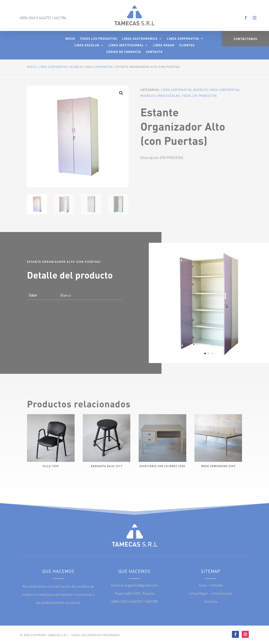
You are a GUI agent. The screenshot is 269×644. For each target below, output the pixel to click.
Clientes (187, 45)
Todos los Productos (99, 39)
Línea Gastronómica (140, 39)
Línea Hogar (164, 45)
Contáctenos (245, 39)
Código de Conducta (124, 52)
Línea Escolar (87, 45)
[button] (121, 93)
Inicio (70, 39)
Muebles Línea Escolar (160, 96)
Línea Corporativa (183, 39)
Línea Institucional (126, 45)
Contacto (154, 52)
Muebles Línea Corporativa (91, 67)
